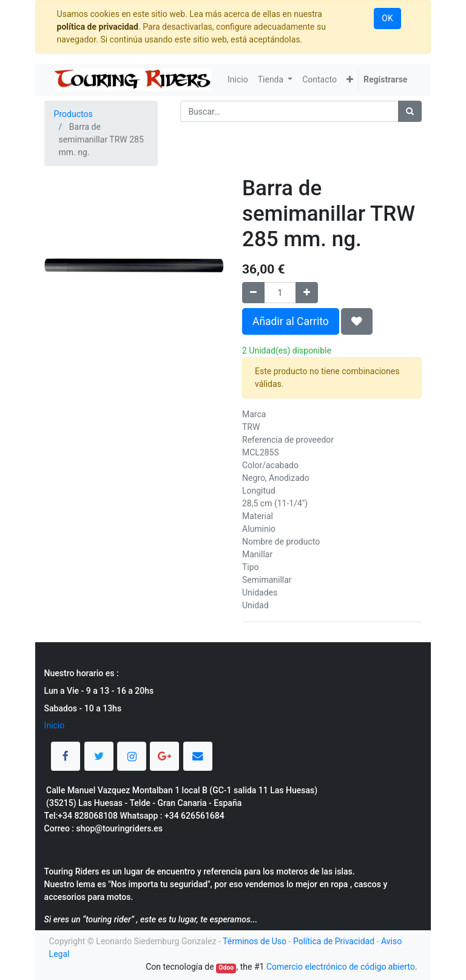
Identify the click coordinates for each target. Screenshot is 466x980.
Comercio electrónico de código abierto (341, 967)
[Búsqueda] (410, 111)
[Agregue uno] (307, 293)
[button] (350, 80)
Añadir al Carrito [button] (291, 321)
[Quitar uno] (253, 293)
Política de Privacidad (334, 941)
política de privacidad (98, 27)
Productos (73, 114)
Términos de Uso (255, 941)
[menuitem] (238, 80)
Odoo (226, 968)
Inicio (55, 725)
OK (387, 18)
